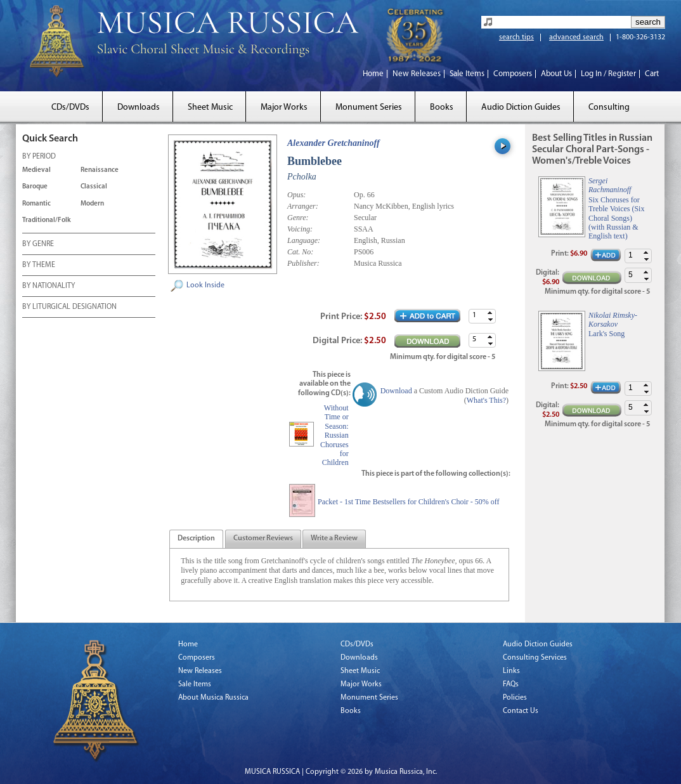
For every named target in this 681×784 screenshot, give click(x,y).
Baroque (35, 187)
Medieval (36, 170)
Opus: (296, 195)
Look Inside (205, 285)
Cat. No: (300, 252)
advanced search (576, 37)
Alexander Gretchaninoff (334, 143)
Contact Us (521, 711)
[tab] (196, 539)
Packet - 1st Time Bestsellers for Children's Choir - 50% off (409, 502)
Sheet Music (210, 108)
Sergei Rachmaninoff (610, 185)
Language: (304, 240)
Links (511, 671)
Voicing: (300, 229)
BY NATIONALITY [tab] (49, 287)
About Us (556, 74)
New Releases (417, 74)
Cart (652, 74)
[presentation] (196, 539)
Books (442, 108)
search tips (516, 37)
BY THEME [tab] (39, 266)
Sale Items (467, 74)
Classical (94, 187)
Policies (515, 698)
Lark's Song (606, 334)
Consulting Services (535, 658)
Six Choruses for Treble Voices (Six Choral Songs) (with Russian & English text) (616, 218)
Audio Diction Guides (521, 108)
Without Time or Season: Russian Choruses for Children (334, 435)
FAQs (511, 684)
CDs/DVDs (70, 108)
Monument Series (369, 108)
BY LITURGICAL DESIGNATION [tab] (69, 308)
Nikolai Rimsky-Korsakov (613, 320)
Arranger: (303, 206)
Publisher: (303, 263)
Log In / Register (608, 74)
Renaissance (100, 170)
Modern (92, 204)
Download (396, 391)
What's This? (486, 400)
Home (373, 74)
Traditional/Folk (47, 220)
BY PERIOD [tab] (39, 157)
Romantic (36, 204)
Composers (513, 74)
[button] (490, 313)
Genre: (298, 218)
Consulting (609, 108)
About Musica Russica (213, 698)
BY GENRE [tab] (38, 245)
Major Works (284, 108)
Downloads (139, 108)
